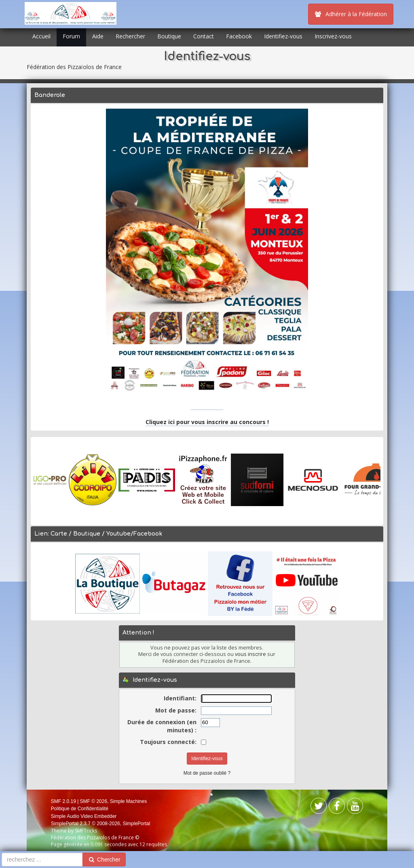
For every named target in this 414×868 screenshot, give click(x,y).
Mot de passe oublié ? (207, 773)
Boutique (169, 36)
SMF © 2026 (94, 801)
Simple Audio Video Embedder (84, 816)
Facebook (239, 36)
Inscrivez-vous (333, 36)
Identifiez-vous (283, 36)
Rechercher (130, 36)
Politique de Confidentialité (80, 809)
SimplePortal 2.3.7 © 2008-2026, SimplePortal (101, 824)
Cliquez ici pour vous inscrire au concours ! (207, 422)
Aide (98, 36)
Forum (71, 36)
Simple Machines (128, 801)
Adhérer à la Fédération (351, 14)
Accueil (41, 36)
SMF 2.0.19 (63, 801)
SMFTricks (86, 831)
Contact (204, 36)
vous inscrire (250, 654)
